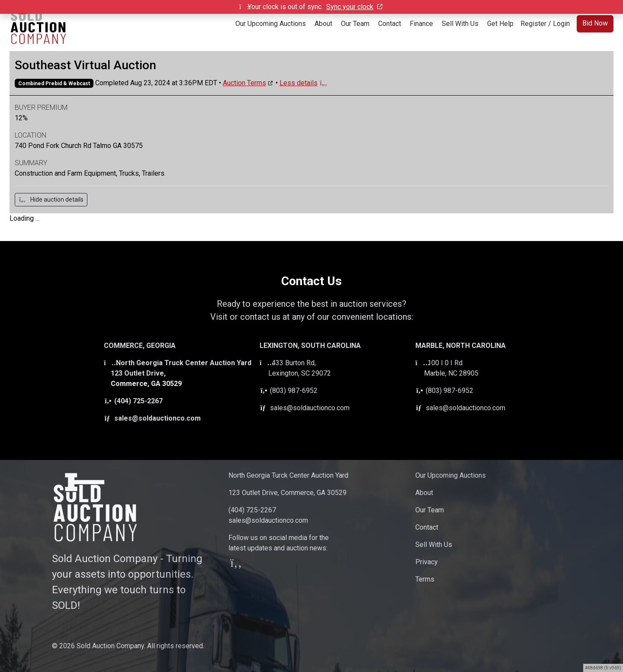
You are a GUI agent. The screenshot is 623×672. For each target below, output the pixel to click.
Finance (421, 24)
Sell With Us (460, 24)
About (323, 24)
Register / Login (545, 24)
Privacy (427, 562)
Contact (390, 24)
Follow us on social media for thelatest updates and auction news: (279, 551)
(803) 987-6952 (289, 391)
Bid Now (595, 23)
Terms (425, 579)
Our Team (355, 24)
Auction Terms (244, 83)
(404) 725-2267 (133, 401)
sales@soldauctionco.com (152, 418)
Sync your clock (354, 7)
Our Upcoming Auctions (271, 24)
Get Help (500, 24)
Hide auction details (51, 199)
